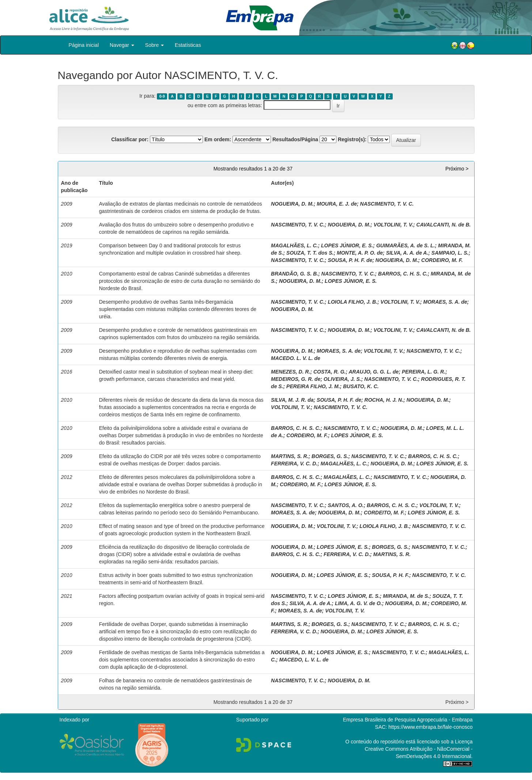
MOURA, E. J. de (337, 204)
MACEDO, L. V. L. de (304, 660)
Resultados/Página (295, 139)
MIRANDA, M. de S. (406, 596)
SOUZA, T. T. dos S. (310, 253)
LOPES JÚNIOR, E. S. (347, 245)
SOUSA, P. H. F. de (350, 260)
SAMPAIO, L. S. (450, 253)
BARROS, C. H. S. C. (403, 274)
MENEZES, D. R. (290, 372)
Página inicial (84, 45)
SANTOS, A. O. (346, 505)
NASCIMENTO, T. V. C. (387, 204)
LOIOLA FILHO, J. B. (352, 302)
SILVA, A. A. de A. (407, 253)
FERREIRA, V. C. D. (294, 464)
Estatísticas (188, 45)
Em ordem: (218, 139)
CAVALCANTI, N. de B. (444, 225)
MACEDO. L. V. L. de (296, 358)
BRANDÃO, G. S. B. (295, 274)
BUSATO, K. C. (361, 386)
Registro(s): (352, 139)
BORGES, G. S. (330, 456)
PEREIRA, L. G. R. (424, 372)
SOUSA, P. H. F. (390, 575)
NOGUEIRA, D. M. (292, 204)
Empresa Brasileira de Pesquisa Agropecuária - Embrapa (408, 720)
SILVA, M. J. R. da (292, 400)
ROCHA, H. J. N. (384, 400)
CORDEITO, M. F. (384, 513)
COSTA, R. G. (329, 372)
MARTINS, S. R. (290, 456)
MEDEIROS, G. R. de (296, 379)
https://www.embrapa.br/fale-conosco (430, 727)
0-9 (162, 96)
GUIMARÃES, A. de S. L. (406, 245)
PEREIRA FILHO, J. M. (313, 386)
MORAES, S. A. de (445, 302)
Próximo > (457, 169)
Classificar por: (130, 139)
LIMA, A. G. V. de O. (359, 603)
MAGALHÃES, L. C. (294, 245)
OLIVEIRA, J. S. (342, 379)
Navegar (122, 45)
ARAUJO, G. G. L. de (373, 372)
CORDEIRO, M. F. (442, 260)
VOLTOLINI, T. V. (393, 225)
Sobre (154, 45)
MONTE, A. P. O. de (360, 253)
